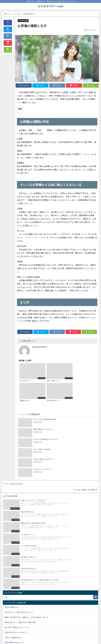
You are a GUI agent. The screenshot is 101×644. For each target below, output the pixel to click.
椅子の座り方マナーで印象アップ (16, 552)
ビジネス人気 (23, 21)
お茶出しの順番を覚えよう (14, 542)
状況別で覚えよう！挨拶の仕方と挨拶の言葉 (20, 527)
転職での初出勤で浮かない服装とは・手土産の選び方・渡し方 (26, 522)
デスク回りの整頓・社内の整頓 (83, 435)
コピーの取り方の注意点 (16, 429)
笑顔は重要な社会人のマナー (15, 547)
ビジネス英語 (9, 578)
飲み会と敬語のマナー (12, 512)
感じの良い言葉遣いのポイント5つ (17, 532)
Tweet (8, 29)
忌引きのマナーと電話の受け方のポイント (19, 517)
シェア (8, 22)
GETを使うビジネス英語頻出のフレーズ (19, 557)
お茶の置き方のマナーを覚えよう (16, 537)
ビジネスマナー (92, 30)
